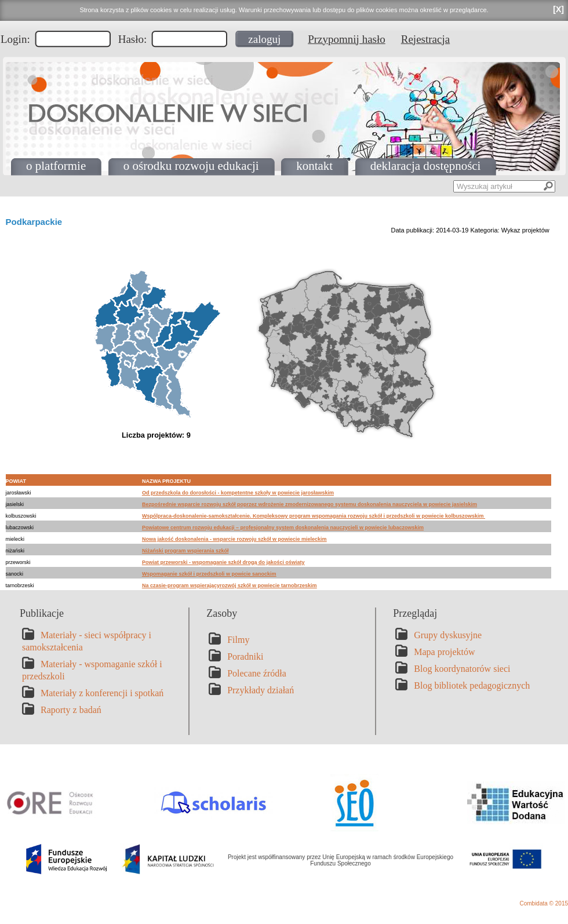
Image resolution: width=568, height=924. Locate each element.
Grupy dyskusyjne (448, 635)
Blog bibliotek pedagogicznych (472, 685)
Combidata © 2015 (544, 903)
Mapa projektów (444, 652)
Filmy (238, 640)
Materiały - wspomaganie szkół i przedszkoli (92, 670)
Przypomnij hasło (347, 39)
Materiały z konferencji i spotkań (102, 693)
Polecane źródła (257, 673)
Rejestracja (425, 39)
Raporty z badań (71, 710)
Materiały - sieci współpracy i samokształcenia (87, 641)
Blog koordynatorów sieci (462, 669)
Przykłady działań (261, 690)
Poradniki (245, 656)
